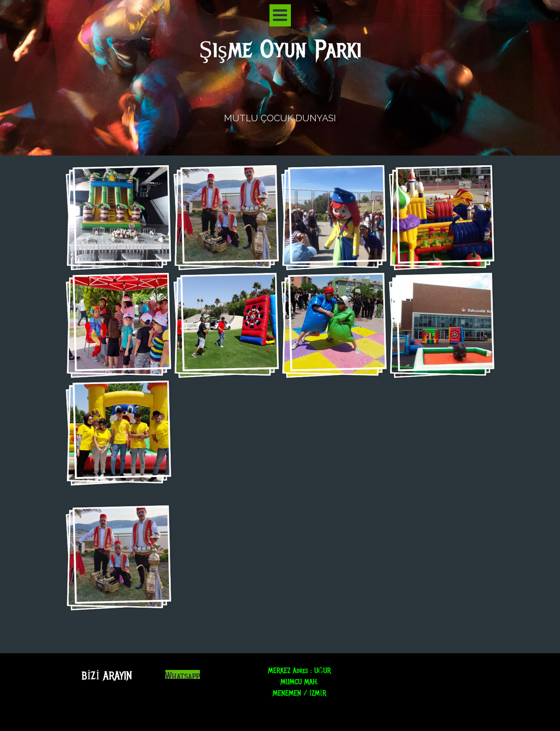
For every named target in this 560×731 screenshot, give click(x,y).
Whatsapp (183, 676)
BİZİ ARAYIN (107, 676)
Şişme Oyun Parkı (280, 50)
